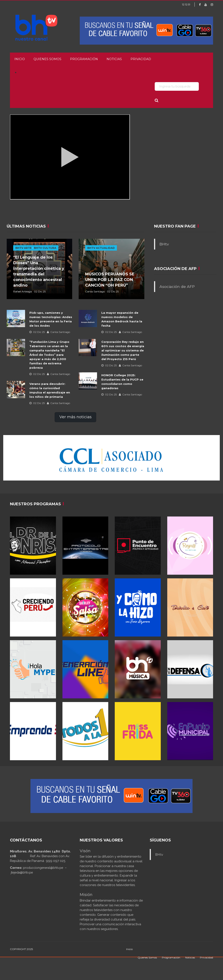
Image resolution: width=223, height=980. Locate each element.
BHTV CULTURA (45, 248)
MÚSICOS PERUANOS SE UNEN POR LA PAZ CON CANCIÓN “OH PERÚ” (110, 280)
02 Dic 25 (37, 332)
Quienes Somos (47, 59)
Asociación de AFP (177, 286)
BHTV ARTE (23, 248)
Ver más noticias (76, 417)
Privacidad (141, 59)
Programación (84, 59)
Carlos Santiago (58, 332)
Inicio (20, 59)
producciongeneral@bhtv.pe (43, 868)
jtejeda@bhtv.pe (22, 872)
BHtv (164, 244)
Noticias (114, 59)
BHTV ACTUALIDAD (101, 248)
